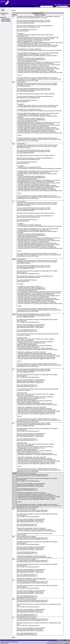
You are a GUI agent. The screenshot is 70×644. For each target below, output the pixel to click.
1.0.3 (14, 17)
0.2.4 (14, 473)
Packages (59, 5)
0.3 (13, 423)
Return (14, 10)
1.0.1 (14, 144)
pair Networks (67, 643)
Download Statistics (6, 21)
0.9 (13, 369)
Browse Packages (6, 19)
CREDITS (68, 640)
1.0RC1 (14, 314)
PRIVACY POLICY (61, 640)
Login (55, 5)
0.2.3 (14, 509)
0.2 (13, 580)
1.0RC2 (14, 259)
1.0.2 (14, 82)
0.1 (13, 618)
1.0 (13, 201)
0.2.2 (14, 537)
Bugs (68, 5)
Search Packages (6, 20)
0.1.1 (14, 599)
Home (3, 9)
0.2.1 (14, 559)
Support (64, 5)
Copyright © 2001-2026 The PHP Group (9, 642)
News (3, 10)
